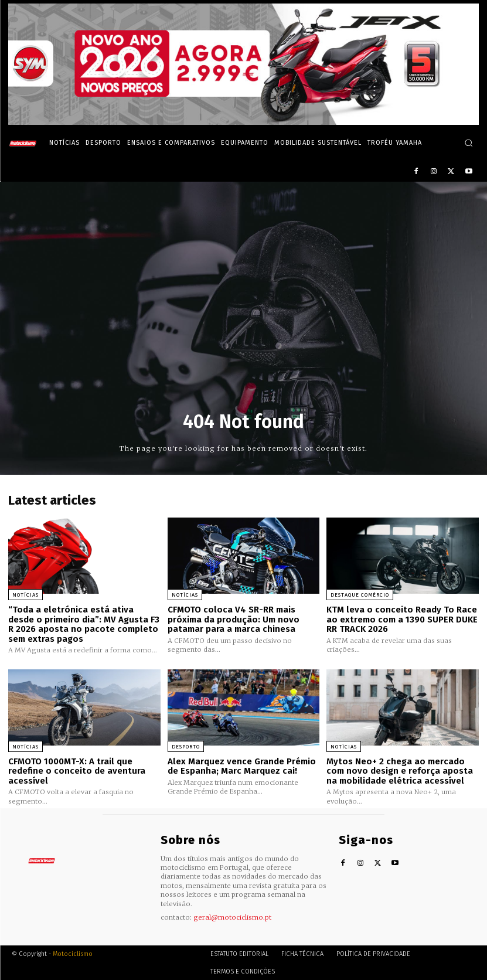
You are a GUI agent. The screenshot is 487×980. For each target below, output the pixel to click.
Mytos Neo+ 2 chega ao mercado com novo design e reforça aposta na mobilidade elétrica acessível (400, 770)
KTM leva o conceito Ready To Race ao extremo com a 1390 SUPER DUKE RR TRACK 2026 (402, 619)
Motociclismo (73, 953)
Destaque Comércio (360, 595)
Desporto (186, 746)
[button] (469, 143)
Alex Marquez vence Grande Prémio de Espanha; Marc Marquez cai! (242, 766)
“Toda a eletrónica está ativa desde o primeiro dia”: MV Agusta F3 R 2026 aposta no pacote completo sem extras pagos (84, 624)
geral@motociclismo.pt (232, 917)
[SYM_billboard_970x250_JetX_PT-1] (243, 122)
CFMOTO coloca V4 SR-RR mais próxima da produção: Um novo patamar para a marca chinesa (234, 619)
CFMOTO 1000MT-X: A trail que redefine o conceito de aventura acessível (77, 770)
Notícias (25, 595)
